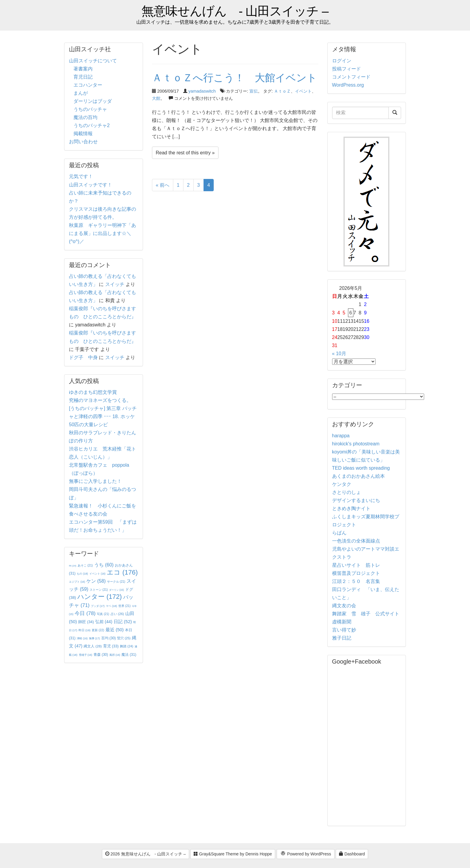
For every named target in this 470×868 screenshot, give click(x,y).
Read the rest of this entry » (185, 153)
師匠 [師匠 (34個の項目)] (86, 622)
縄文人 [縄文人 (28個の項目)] (93, 646)
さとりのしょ (347, 492)
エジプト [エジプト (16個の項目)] (77, 582)
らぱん (339, 533)
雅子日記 (342, 638)
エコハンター (88, 85)
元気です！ (81, 176)
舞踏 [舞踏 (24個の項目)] (126, 646)
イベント (303, 91)
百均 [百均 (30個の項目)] (109, 638)
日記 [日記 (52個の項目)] (123, 621)
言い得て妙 (344, 630)
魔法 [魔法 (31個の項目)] (129, 655)
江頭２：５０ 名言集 (356, 581)
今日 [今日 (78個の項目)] (85, 613)
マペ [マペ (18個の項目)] (111, 606)
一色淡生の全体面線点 (356, 541)
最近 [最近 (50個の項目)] (115, 630)
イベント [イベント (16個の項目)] (97, 574)
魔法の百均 (85, 117)
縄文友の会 (344, 606)
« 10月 (339, 354)
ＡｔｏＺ (282, 91)
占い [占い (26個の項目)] (117, 614)
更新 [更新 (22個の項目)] (98, 630)
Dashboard (352, 854)
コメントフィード (351, 77)
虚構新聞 (342, 622)
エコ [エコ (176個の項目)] (122, 572)
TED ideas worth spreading (361, 468)
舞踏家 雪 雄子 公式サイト (366, 614)
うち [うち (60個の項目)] (104, 565)
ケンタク (342, 484)
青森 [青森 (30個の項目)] (101, 655)
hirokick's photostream (356, 444)
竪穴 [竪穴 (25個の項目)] (124, 638)
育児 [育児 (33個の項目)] (111, 646)
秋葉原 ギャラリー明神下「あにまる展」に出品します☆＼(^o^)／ (103, 233)
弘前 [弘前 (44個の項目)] (104, 622)
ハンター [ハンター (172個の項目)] (100, 597)
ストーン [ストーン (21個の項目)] (99, 590)
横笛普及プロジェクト (356, 573)
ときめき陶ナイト (351, 508)
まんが (81, 93)
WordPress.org (348, 85)
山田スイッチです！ (91, 185)
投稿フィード (347, 69)
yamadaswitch (202, 91)
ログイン (342, 61)
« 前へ (163, 185)
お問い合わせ (83, 142)
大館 (156, 98)
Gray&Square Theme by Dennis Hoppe (233, 854)
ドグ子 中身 (83, 357)
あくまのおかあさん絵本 (358, 476)
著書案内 (83, 69)
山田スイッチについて (93, 61)
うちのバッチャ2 (92, 125)
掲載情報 (83, 134)
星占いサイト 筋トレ (356, 565)
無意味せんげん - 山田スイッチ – (235, 11)
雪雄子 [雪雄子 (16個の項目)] (86, 655)
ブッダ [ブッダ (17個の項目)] (98, 606)
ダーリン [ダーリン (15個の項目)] (116, 590)
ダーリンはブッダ (93, 101)
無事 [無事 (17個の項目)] (95, 638)
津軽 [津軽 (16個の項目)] (82, 638)
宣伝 (254, 91)
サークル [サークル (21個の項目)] (116, 582)
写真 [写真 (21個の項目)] (103, 614)
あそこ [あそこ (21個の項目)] (85, 565)
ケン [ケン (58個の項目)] (96, 581)
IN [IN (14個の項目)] (73, 566)
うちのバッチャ (90, 109)
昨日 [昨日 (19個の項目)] (85, 630)
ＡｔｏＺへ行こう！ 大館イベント (235, 78)
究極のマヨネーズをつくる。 (100, 400)
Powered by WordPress (306, 854)
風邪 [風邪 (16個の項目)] (115, 655)
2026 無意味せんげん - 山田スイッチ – (146, 854)
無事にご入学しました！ (95, 481)
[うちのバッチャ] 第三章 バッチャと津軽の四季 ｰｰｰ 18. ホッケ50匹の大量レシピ (103, 416)
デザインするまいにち (356, 500)
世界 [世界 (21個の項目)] (125, 606)
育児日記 (83, 77)
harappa (341, 436)
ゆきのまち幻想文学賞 (93, 392)
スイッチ (115, 284)
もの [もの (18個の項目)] (82, 574)
